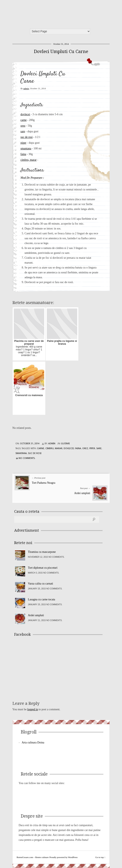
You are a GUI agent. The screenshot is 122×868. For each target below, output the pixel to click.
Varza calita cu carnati (41, 584)
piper (23, 143)
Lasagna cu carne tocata (42, 599)
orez (23, 126)
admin (26, 88)
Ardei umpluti (82, 493)
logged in (33, 709)
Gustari (65, 444)
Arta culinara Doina (33, 743)
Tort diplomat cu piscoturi (43, 568)
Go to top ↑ (100, 857)
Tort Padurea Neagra (44, 483)
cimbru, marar (28, 160)
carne (24, 120)
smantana (26, 148)
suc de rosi (27, 137)
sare (23, 131)
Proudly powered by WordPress (64, 857)
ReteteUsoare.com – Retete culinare (44, 13)
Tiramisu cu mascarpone (42, 552)
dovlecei (25, 114)
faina (23, 154)
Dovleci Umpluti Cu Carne (61, 52)
